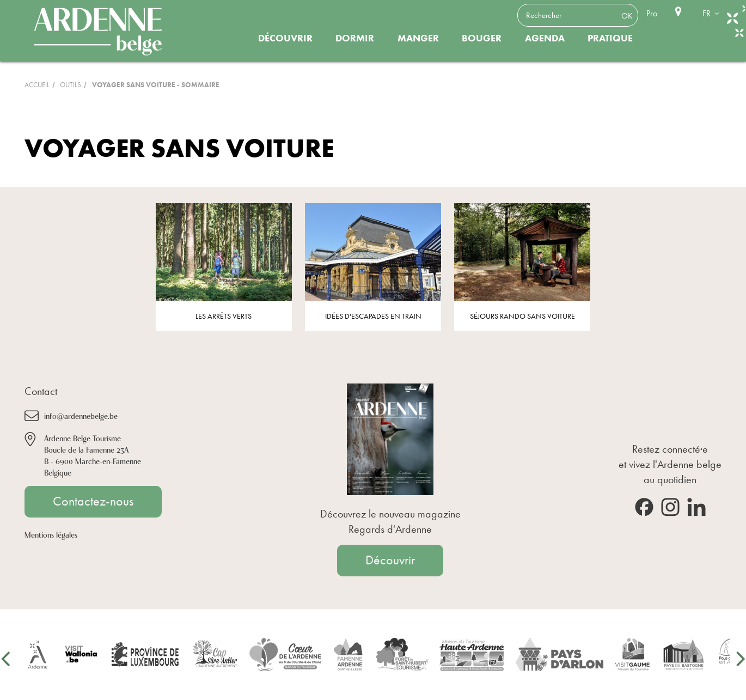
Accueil (37, 85)
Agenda (545, 38)
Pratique (610, 38)
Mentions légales (51, 534)
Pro (652, 13)
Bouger (482, 38)
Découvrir (285, 38)
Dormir (355, 38)
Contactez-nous (93, 501)
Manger (418, 38)
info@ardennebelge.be (81, 415)
